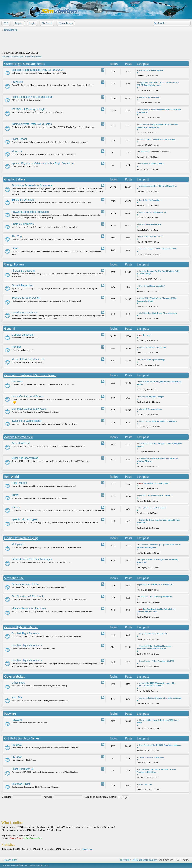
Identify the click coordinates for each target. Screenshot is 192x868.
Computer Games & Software (29, 409)
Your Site (17, 697)
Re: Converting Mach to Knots (162, 139)
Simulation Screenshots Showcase (32, 185)
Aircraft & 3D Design (24, 271)
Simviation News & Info (25, 584)
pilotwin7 (143, 97)
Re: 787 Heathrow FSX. (156, 212)
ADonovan (144, 545)
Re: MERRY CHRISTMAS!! (160, 584)
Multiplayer (18, 544)
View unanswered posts (12, 57)
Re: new (147, 335)
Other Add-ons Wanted (25, 458)
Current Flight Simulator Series (24, 64)
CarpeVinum (144, 560)
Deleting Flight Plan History (164, 421)
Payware (10, 714)
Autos (15, 495)
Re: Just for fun (159, 347)
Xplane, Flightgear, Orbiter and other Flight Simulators (43, 163)
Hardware (17, 381)
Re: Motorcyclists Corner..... (160, 495)
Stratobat (143, 271)
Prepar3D (17, 82)
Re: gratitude (153, 97)
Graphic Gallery (15, 179)
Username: (7, 797)
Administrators (16, 838)
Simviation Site (14, 578)
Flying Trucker (145, 347)
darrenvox (143, 249)
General (10, 329)
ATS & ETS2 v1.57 (154, 237)
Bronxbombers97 (146, 661)
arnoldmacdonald (146, 186)
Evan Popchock (146, 745)
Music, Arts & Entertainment (28, 359)
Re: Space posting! (156, 360)
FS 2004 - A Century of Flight (28, 109)
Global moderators (33, 838)
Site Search (46, 23)
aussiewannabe (145, 124)
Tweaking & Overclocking (26, 421)
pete (141, 335)
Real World (12, 477)
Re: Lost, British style (156, 508)
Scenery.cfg (159, 757)
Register (18, 23)
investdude (144, 110)
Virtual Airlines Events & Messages (32, 559)
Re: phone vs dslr (153, 224)
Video (15, 248)
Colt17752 (143, 360)
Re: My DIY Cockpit (154, 397)
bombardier (144, 70)
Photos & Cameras (23, 224)
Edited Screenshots (23, 200)
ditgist (142, 82)
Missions (17, 151)
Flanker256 (144, 720)
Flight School (19, 139)
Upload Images (65, 23)
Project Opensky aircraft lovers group (165, 698)
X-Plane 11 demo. (156, 164)
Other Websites (15, 677)
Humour (16, 347)
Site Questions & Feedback (28, 596)
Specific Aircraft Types (24, 519)
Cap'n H (142, 298)
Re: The (148, 784)
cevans (142, 397)
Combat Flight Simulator (26, 633)
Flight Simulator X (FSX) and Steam (33, 97)
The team (124, 860)
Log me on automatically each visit (103, 797)
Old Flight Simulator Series (22, 738)
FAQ (6, 23)
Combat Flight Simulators (21, 627)
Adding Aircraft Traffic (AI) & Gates (32, 124)
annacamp (143, 139)
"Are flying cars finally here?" (156, 483)
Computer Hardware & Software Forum (30, 375)
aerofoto (143, 683)
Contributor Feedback (24, 313)
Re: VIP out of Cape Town (165, 186)
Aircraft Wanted (21, 443)
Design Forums (14, 264)
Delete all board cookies (144, 860)
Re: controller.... (155, 409)
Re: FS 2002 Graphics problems (167, 745)
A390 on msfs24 (156, 70)
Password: (48, 797)
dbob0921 (143, 313)
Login (32, 23)
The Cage (17, 236)
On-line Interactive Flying (21, 538)
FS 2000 (17, 757)
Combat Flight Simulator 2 (27, 646)
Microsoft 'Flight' (21, 784)
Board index (11, 30)
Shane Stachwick (146, 757)
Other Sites (18, 683)
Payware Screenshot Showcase (30, 212)
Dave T (142, 212)
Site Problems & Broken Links (29, 608)
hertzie (142, 200)
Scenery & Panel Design (26, 298)
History (16, 507)
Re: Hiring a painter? (155, 286)
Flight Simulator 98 (23, 769)
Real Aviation (19, 483)
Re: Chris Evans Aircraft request (162, 313)
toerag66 (143, 508)
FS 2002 (17, 745)
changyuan (87, 849)
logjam (142, 520)
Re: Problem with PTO (164, 661)
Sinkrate (143, 382)
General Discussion (23, 335)
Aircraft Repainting (22, 285)
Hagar (142, 634)
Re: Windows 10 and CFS (156, 634)
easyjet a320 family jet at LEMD (162, 249)
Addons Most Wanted (18, 437)
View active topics (33, 57)
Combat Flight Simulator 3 (27, 661)
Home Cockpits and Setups (28, 396)
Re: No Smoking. (153, 200)
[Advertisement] (96, 41)
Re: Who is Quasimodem (161, 597)
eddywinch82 (145, 769)
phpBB (16, 865)
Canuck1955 (144, 152)
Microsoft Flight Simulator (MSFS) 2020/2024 (38, 70)
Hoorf (142, 784)
